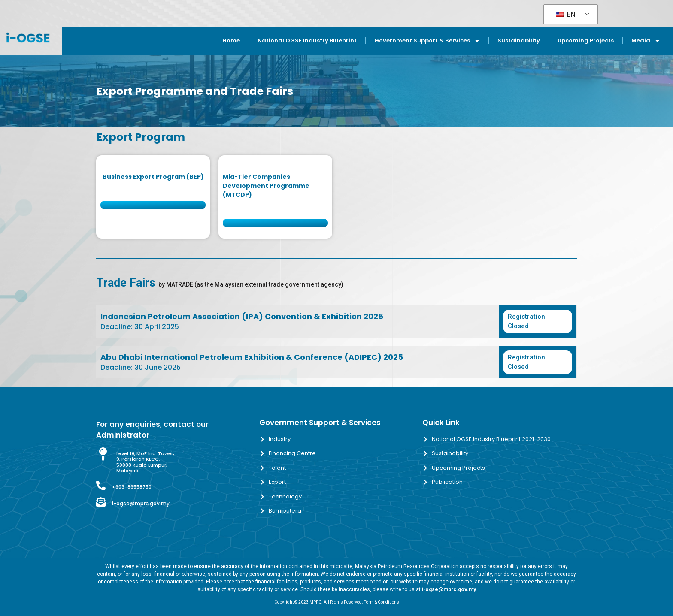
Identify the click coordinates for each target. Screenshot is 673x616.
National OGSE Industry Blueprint (307, 41)
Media (646, 41)
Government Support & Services (427, 41)
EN (565, 14)
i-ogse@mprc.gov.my (141, 503)
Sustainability (519, 41)
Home (231, 41)
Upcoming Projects (586, 41)
